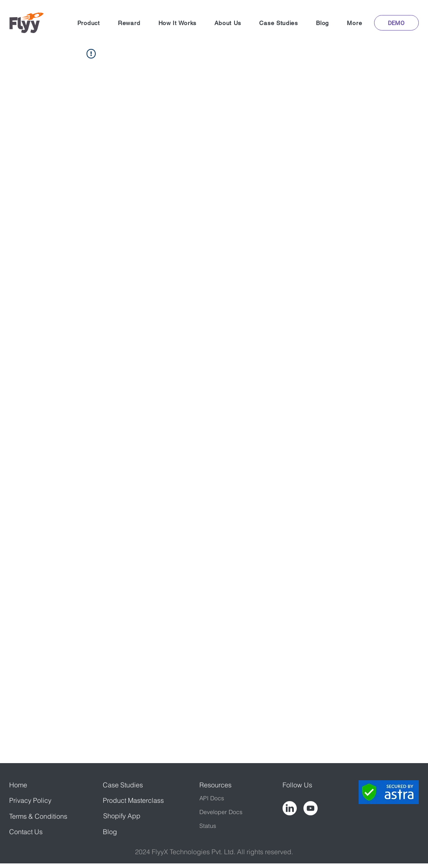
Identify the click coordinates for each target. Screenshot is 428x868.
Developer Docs (221, 812)
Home (18, 785)
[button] (88, 23)
